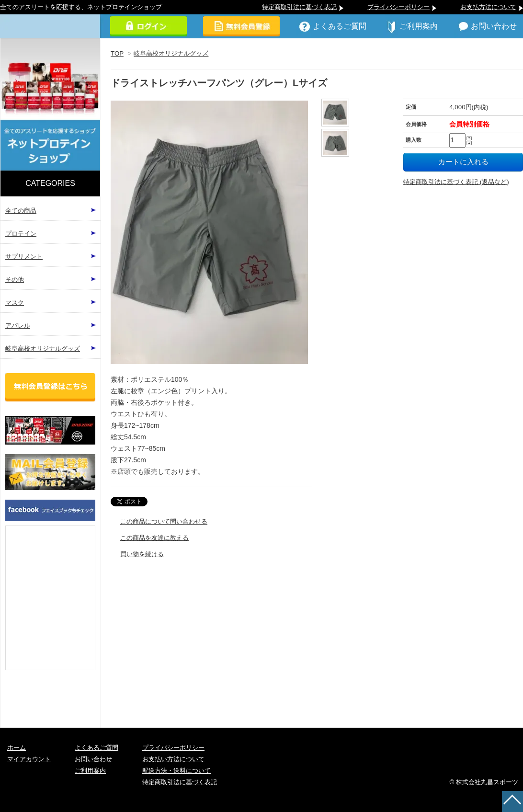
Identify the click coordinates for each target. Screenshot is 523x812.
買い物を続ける (142, 554)
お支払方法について (488, 7)
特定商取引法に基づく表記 (299, 7)
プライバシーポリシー (398, 7)
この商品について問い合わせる (164, 521)
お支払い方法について (173, 759)
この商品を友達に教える (154, 538)
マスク (15, 303)
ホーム (17, 748)
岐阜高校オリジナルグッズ (171, 53)
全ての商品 (21, 211)
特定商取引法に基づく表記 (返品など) (456, 182)
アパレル (18, 326)
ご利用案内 (419, 26)
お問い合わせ (494, 26)
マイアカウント (29, 759)
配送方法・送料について (176, 771)
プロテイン (21, 234)
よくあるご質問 (340, 26)
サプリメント (24, 257)
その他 (15, 280)
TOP (117, 53)
